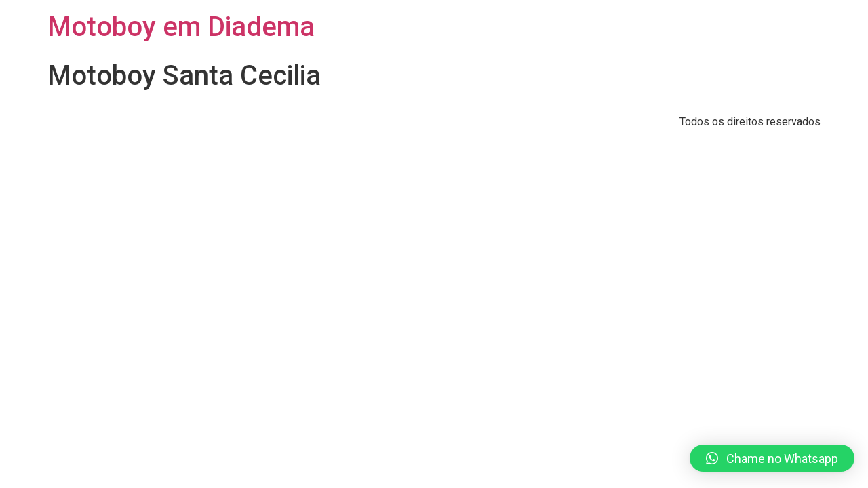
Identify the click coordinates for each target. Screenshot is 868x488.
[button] (772, 458)
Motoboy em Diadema (181, 27)
